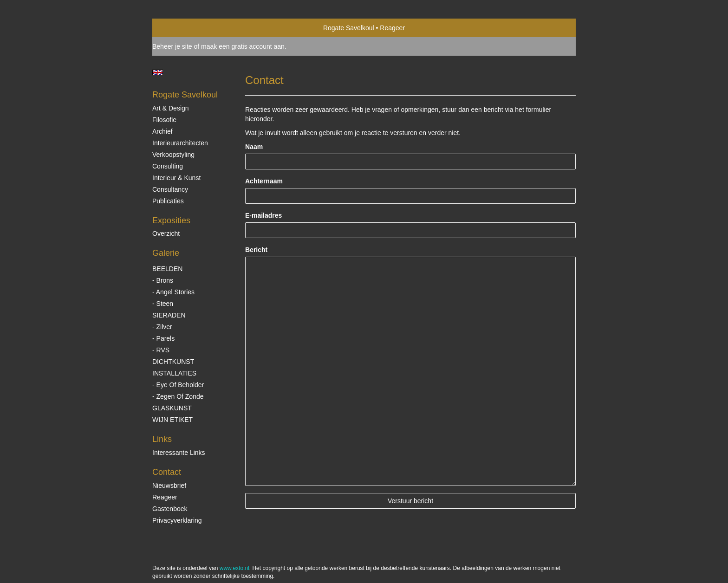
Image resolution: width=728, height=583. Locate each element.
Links (162, 439)
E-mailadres (263, 215)
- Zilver (162, 327)
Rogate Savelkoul (349, 28)
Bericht (256, 250)
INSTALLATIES (174, 373)
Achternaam (264, 181)
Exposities (171, 220)
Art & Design (171, 108)
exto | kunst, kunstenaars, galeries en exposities (179, 28)
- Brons (163, 280)
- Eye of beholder (178, 385)
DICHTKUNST (173, 362)
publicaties (168, 201)
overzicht (166, 233)
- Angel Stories (173, 292)
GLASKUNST (172, 408)
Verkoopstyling (173, 155)
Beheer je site (172, 46)
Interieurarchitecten (180, 143)
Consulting (168, 166)
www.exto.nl (234, 568)
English (158, 72)
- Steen (163, 304)
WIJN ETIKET (172, 420)
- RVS (161, 350)
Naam (254, 147)
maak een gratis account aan (243, 46)
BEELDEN (167, 269)
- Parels (163, 338)
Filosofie (164, 120)
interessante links (179, 453)
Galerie (166, 253)
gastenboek (170, 509)
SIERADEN (169, 315)
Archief (162, 131)
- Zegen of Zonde (178, 396)
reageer (165, 497)
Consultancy (170, 189)
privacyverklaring (177, 520)
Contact (167, 472)
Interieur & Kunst (176, 178)
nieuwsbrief (169, 486)
